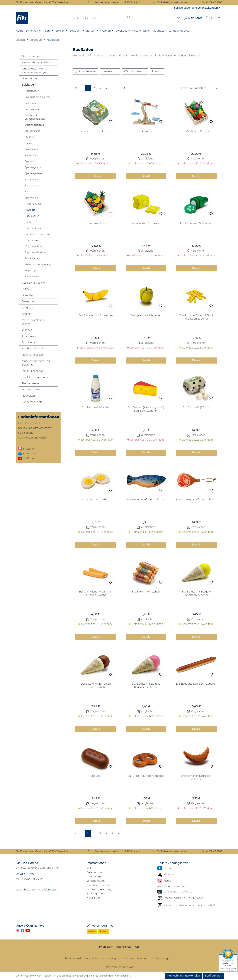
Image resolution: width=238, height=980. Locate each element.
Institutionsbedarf (33, 371)
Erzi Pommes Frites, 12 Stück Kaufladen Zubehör (196, 317)
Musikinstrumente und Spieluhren (36, 363)
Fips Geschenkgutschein (33, 423)
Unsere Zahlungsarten (173, 863)
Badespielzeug (33, 277)
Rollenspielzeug (33, 204)
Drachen (27, 314)
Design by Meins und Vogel (119, 967)
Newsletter (93, 898)
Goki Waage (146, 131)
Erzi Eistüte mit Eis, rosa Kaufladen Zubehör (146, 685)
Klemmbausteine (34, 240)
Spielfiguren (31, 149)
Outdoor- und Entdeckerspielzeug (35, 117)
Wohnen (27, 330)
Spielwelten (31, 161)
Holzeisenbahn (33, 179)
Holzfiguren (31, 192)
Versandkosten (96, 881)
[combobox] (98, 18)
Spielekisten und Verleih (37, 377)
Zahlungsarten (96, 894)
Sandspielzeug (33, 109)
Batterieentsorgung (99, 885)
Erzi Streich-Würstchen (146, 592)
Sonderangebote (32, 402)
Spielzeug (28, 85)
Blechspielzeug (33, 228)
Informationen (96, 863)
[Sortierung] (199, 88)
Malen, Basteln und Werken (33, 322)
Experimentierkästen (36, 252)
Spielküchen (31, 198)
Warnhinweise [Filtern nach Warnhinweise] (135, 71)
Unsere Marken (31, 390)
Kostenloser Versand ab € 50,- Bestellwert (43, 2)
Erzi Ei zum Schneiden (96, 500)
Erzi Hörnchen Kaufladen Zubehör (196, 778)
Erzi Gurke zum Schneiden (196, 223)
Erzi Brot (96, 776)
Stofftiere (30, 137)
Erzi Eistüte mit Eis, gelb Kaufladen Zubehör (196, 593)
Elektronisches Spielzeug (38, 264)
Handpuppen (30, 79)
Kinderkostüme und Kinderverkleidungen (35, 70)
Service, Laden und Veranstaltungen (196, 8)
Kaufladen (30, 210)
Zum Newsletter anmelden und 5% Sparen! (111, 2)
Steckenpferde (33, 131)
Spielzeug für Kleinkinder (38, 97)
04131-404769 (25, 874)
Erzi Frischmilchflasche (96, 407)
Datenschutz (94, 872)
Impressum (94, 877)
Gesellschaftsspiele (33, 283)
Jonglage (27, 308)
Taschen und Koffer (34, 349)
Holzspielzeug (32, 186)
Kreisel (28, 222)
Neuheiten (28, 396)
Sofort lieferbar (87, 71)
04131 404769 (212, 2)
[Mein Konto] (193, 18)
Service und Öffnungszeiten (35, 428)
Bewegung (29, 301)
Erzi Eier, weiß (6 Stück (196, 407)
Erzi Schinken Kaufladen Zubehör (196, 500)
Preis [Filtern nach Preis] (157, 71)
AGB (89, 868)
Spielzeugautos (33, 167)
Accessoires (29, 336)
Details (96, 176)
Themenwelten (31, 383)
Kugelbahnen (32, 216)
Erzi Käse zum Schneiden (146, 223)
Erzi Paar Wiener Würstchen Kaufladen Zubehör (96, 593)
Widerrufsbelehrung (99, 889)
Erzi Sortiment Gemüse (196, 131)
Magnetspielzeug (34, 246)
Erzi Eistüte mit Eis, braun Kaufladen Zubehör (96, 685)
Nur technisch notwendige (184, 976)
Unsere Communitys (30, 926)
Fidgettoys (31, 271)
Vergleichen (96, 159)
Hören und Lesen (32, 355)
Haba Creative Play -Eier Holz (96, 131)
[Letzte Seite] (124, 88)
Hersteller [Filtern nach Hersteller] (110, 71)
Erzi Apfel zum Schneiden (146, 315)
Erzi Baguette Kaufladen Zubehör (196, 684)
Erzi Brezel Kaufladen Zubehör (146, 776)
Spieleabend (26, 433)
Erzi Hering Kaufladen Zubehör (146, 500)
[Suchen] (128, 18)
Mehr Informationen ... (119, 976)
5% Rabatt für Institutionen (171, 2)
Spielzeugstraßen (34, 173)
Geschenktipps (31, 56)
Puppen (29, 143)
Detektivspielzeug (34, 125)
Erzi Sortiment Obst (96, 223)
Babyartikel (29, 295)
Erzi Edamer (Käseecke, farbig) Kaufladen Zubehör (146, 409)
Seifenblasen (32, 103)
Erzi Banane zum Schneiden (96, 315)
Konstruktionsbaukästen (38, 234)
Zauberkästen (32, 258)
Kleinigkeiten (32, 91)
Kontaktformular (46, 890)
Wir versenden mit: (100, 926)
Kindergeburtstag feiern (36, 62)
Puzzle (26, 289)
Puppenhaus (31, 155)
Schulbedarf (29, 342)
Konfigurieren (214, 976)
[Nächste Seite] (118, 88)
